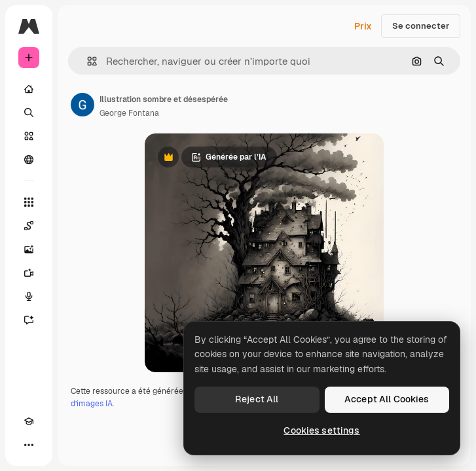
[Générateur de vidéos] (29, 273)
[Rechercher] (29, 113)
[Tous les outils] (29, 202)
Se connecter (421, 26)
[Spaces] (29, 226)
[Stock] (29, 136)
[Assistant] (29, 320)
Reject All (257, 399)
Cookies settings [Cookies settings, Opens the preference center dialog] (321, 430)
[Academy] (29, 421)
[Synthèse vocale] (29, 296)
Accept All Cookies (387, 399)
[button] (87, 61)
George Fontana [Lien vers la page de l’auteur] (129, 113)
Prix (363, 26)
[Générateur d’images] (29, 249)
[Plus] (29, 445)
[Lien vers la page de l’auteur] (82, 105)
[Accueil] (29, 89)
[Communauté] (29, 160)
